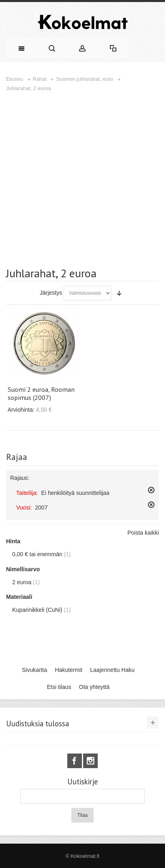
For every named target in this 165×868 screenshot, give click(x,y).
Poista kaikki (143, 533)
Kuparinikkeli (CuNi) (37, 610)
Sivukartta (34, 670)
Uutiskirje (82, 782)
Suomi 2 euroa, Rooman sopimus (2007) (41, 393)
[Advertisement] (82, 179)
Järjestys (51, 293)
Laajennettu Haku (112, 670)
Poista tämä (151, 490)
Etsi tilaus (59, 687)
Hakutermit (69, 670)
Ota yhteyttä (94, 687)
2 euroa (22, 582)
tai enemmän (37, 554)
